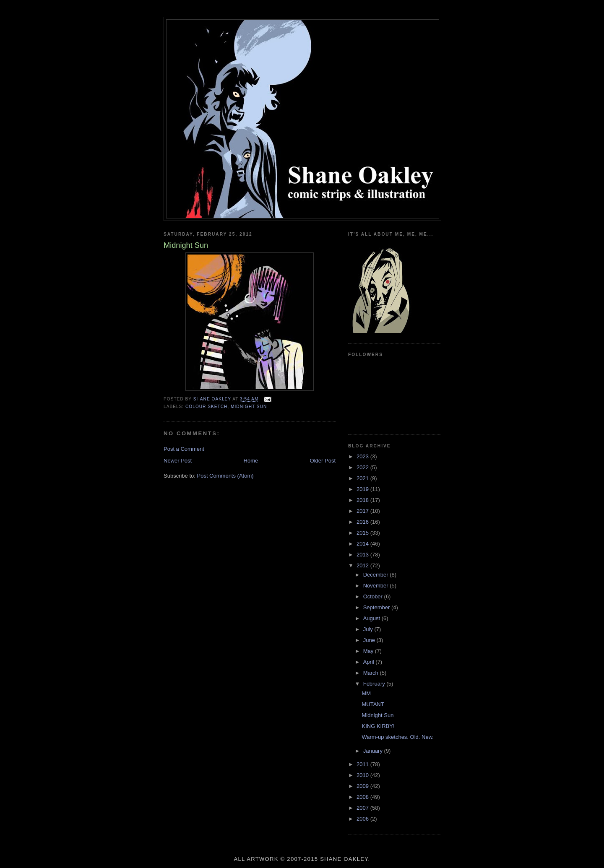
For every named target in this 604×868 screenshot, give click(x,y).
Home (251, 461)
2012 (363, 565)
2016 (363, 522)
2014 (363, 544)
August (372, 618)
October (374, 596)
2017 (363, 511)
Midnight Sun (377, 715)
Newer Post (178, 461)
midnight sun (249, 407)
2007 (363, 808)
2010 (363, 775)
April (370, 662)
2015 (363, 533)
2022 (363, 467)
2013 (363, 555)
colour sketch (206, 407)
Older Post (323, 461)
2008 (363, 797)
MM (366, 693)
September (377, 607)
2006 (363, 819)
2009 (363, 786)
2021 (363, 478)
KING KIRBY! (378, 726)
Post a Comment (184, 449)
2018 (363, 500)
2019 (363, 489)
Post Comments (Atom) (225, 476)
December (377, 575)
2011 (363, 764)
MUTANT (373, 704)
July (369, 629)
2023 (363, 456)
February (375, 684)
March (372, 673)
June (370, 640)
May (369, 651)
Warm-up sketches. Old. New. (397, 737)
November (377, 586)
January (374, 751)
